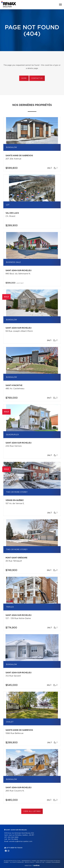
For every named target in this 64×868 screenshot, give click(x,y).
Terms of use (40, 862)
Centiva (36, 865)
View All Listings (32, 811)
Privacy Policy (30, 862)
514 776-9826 (13, 839)
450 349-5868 (13, 837)
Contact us (37, 78)
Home (24, 78)
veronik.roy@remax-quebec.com (21, 841)
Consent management (53, 862)
